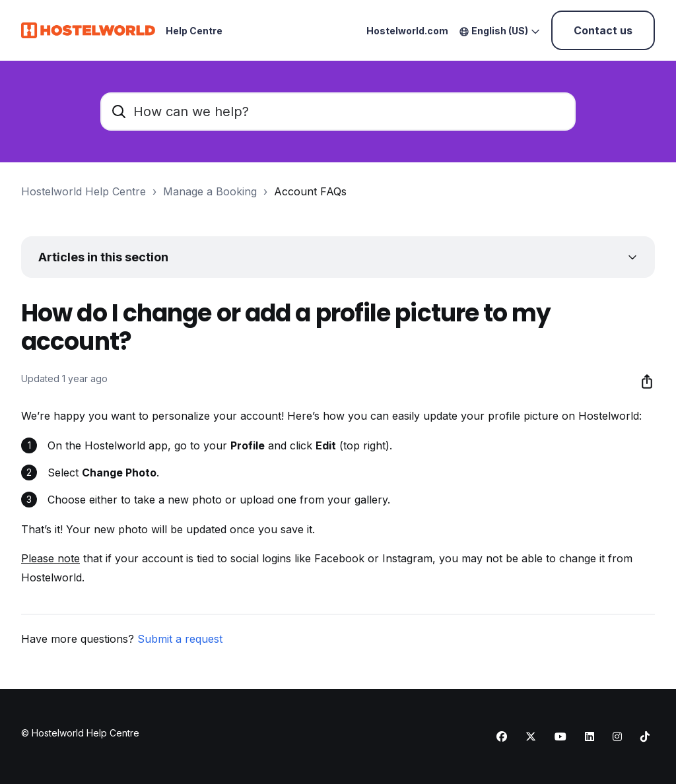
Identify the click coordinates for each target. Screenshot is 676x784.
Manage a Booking (210, 191)
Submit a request (180, 639)
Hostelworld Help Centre (84, 191)
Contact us (603, 30)
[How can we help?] (338, 112)
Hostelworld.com (407, 31)
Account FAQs (310, 191)
